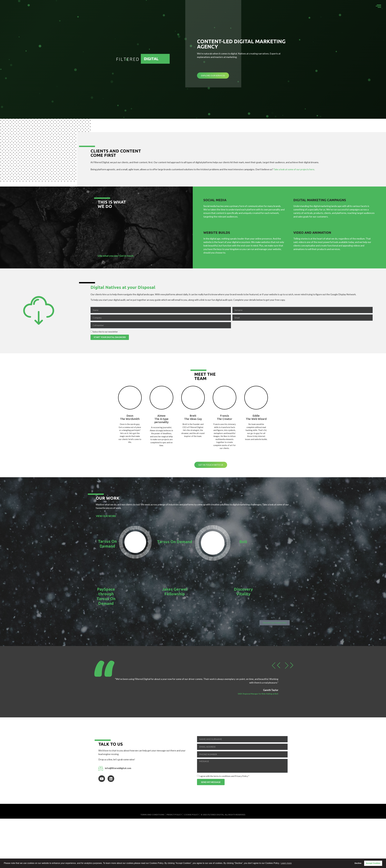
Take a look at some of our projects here (294, 169)
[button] (275, 665)
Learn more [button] (286, 863)
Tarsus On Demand (107, 544)
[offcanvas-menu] (378, 6)
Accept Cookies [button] (373, 863)
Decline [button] (358, 863)
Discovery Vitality (243, 592)
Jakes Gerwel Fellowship (175, 592)
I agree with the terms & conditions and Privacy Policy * (224, 776)
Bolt (243, 542)
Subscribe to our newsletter (105, 332)
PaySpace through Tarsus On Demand (106, 596)
